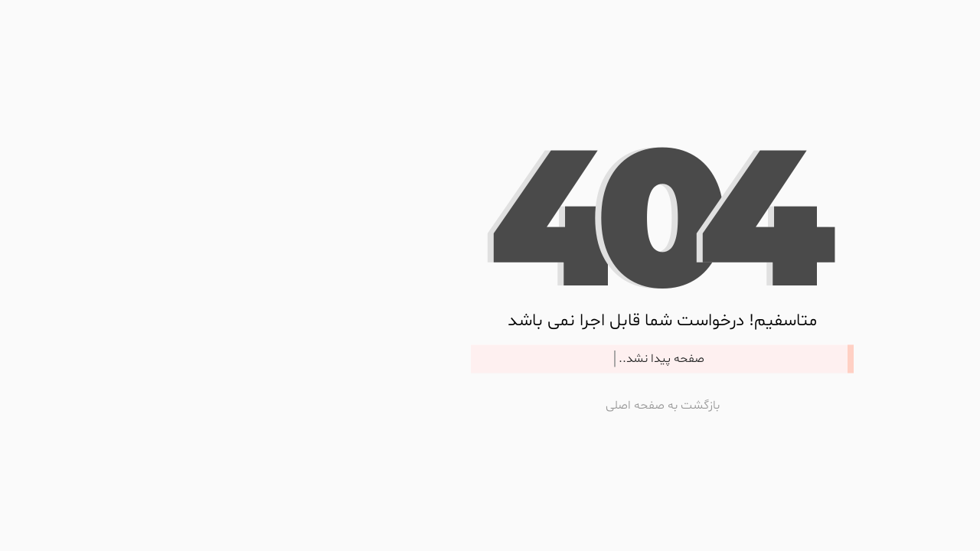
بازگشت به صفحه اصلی (490, 405)
